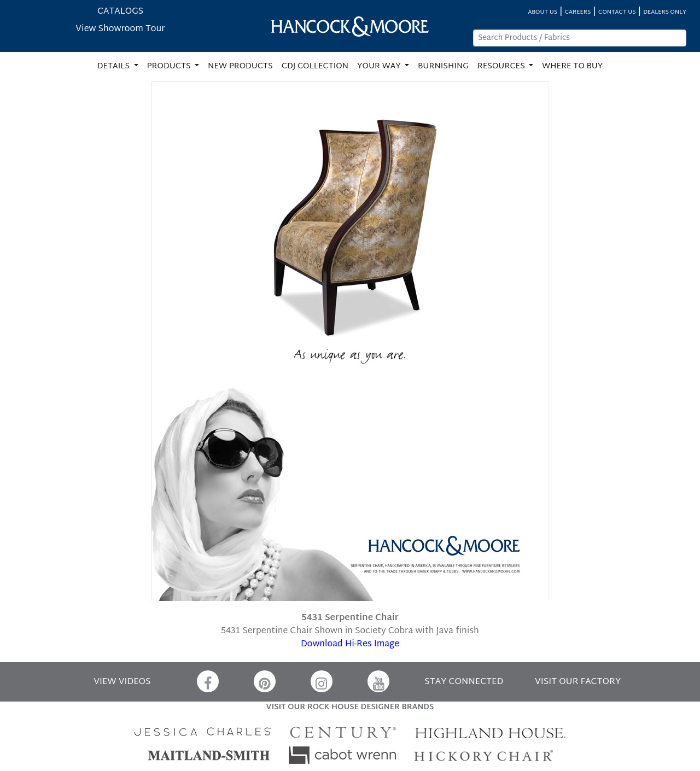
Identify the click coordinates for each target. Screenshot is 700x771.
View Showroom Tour (120, 29)
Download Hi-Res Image (350, 644)
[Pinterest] (265, 681)
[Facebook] (208, 681)
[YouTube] (378, 681)
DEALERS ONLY (665, 12)
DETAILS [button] (115, 66)
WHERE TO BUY (572, 66)
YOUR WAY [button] (380, 66)
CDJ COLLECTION (315, 66)
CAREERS (578, 12)
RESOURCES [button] (502, 66)
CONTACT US (617, 12)
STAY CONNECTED (464, 682)
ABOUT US (542, 12)
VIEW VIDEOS (122, 682)
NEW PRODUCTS (240, 66)
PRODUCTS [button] (170, 66)
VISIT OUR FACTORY (578, 682)
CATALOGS (120, 12)
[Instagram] (322, 681)
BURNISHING (443, 66)
